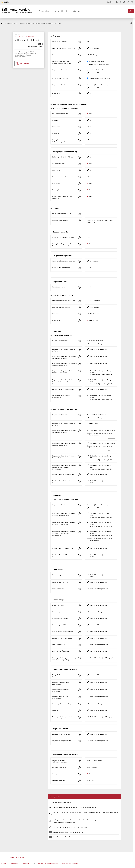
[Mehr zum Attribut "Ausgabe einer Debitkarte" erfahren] (79, 70)
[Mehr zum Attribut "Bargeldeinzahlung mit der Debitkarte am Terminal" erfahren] (79, 349)
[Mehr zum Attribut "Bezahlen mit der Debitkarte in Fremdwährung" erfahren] (79, 396)
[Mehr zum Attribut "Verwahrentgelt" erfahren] (79, 321)
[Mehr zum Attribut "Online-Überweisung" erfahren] (79, 606)
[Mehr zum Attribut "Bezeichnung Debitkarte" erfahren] (79, 62)
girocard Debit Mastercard (97, 61)
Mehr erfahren (111, 438)
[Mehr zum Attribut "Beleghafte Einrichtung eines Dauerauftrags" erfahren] (79, 675)
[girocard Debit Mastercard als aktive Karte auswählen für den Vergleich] (88, 61)
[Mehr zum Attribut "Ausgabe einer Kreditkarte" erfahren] (79, 85)
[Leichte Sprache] (128, 2)
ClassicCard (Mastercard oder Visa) (100, 78)
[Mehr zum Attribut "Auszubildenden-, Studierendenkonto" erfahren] (79, 177)
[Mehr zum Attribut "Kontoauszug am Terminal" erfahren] (79, 582)
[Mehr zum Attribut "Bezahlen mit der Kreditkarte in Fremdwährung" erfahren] (79, 555)
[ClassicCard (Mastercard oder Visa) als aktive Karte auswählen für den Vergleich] (88, 78)
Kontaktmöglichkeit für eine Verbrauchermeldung (23, 56)
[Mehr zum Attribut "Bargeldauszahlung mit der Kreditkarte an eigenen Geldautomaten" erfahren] (79, 514)
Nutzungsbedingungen (71, 863)
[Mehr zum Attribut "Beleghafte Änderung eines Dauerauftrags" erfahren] (79, 690)
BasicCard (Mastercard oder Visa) (99, 65)
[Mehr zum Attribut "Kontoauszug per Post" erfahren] (79, 575)
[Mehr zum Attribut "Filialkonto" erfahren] (79, 121)
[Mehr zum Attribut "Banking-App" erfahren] (79, 134)
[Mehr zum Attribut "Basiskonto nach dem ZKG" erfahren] (79, 114)
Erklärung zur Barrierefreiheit (47, 863)
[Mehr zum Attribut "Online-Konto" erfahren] (79, 94)
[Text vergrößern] (121, 2)
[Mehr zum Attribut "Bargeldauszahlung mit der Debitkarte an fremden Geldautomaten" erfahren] (79, 371)
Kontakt (4, 863)
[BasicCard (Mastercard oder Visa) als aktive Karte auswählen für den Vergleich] (88, 65)
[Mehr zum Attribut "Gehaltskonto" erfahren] (79, 184)
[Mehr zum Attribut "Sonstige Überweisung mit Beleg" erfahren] (79, 638)
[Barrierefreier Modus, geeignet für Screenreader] (124, 2)
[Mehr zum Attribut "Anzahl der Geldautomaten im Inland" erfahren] (79, 238)
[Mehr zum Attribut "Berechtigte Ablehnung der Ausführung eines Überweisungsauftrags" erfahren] (79, 658)
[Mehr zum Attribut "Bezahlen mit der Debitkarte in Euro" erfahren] (79, 389)
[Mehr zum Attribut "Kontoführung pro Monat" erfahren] (79, 42)
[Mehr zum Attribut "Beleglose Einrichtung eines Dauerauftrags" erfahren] (79, 683)
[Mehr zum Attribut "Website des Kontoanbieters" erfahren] (79, 768)
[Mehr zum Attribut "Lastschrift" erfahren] (79, 711)
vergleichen (23, 63)
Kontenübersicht (62, 11)
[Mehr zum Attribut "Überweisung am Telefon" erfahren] (79, 625)
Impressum (15, 863)
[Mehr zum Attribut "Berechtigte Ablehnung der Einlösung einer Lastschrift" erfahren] (79, 717)
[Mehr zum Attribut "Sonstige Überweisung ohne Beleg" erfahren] (79, 632)
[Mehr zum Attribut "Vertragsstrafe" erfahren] (79, 774)
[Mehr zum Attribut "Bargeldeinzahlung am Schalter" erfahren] (79, 734)
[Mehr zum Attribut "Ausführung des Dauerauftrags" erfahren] (79, 704)
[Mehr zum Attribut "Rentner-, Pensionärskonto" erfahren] (79, 190)
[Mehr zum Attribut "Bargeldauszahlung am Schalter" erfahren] (79, 741)
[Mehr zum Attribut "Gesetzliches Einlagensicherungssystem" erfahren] (79, 261)
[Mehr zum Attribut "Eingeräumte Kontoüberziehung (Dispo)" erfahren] (79, 49)
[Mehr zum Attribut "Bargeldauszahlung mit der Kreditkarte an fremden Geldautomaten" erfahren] (79, 523)
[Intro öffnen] (132, 2)
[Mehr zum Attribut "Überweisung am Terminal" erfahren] (79, 619)
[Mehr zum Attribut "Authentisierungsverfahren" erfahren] (79, 140)
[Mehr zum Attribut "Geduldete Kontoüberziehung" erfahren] (79, 308)
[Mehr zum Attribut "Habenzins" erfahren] (79, 55)
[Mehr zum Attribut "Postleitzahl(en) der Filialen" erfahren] (79, 221)
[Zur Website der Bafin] (5, 2)
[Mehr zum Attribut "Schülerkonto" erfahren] (79, 171)
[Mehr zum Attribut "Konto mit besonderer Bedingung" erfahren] (79, 157)
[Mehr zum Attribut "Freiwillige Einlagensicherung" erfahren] (79, 268)
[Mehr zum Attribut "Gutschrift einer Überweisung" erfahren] (79, 652)
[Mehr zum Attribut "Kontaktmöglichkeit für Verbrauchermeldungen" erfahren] (79, 760)
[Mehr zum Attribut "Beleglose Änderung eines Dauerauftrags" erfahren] (79, 697)
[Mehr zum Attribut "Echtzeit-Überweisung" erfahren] (79, 645)
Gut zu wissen (45, 11)
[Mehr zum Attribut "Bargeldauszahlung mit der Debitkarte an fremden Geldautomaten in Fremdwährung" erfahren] (79, 380)
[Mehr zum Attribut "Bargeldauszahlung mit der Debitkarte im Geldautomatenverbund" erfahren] (79, 364)
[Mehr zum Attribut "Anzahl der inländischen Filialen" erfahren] (79, 214)
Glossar (77, 11)
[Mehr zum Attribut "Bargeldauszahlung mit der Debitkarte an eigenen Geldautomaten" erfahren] (79, 357)
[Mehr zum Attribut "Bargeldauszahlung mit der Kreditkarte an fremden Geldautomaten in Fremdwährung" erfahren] (79, 532)
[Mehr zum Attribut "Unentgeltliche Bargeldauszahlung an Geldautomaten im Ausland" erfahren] (79, 244)
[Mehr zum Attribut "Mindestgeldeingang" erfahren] (79, 164)
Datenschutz (28, 863)
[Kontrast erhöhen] (117, 2)
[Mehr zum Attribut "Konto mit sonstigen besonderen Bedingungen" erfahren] (79, 197)
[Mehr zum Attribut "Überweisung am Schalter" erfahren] (79, 612)
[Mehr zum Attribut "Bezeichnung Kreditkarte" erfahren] (79, 79)
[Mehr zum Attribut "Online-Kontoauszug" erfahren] (79, 589)
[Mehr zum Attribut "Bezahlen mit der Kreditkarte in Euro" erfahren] (79, 549)
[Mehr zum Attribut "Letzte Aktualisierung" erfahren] (79, 781)
